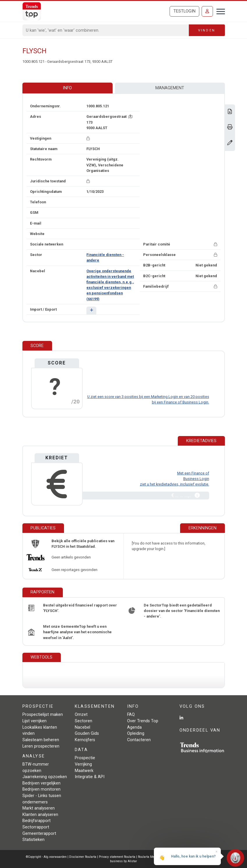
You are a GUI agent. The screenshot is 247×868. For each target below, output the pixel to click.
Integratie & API (90, 777)
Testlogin (184, 11)
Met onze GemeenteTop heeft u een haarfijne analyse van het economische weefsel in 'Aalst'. (77, 632)
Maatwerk (84, 771)
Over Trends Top (143, 721)
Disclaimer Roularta (83, 857)
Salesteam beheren (41, 740)
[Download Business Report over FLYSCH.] (230, 112)
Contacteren (139, 740)
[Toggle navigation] (219, 11)
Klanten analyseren (40, 815)
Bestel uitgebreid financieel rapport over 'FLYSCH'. (80, 608)
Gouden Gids (87, 733)
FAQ (131, 715)
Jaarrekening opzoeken (45, 777)
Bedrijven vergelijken (41, 783)
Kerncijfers (85, 740)
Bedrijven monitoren (41, 789)
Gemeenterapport (39, 834)
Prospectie (85, 758)
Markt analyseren (39, 808)
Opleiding (136, 733)
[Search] (106, 30)
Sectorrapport (36, 827)
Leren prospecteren (41, 746)
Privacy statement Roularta (117, 857)
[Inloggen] (207, 11)
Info (67, 88)
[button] (91, 311)
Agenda (134, 727)
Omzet (81, 715)
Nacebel (82, 727)
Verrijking (83, 764)
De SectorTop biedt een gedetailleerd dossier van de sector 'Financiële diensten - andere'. (182, 611)
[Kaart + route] (130, 116)
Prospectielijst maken (43, 715)
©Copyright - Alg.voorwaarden (46, 857)
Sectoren (83, 721)
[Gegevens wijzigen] (230, 143)
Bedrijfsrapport (37, 821)
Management (170, 88)
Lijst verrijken (34, 721)
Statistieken (33, 840)
